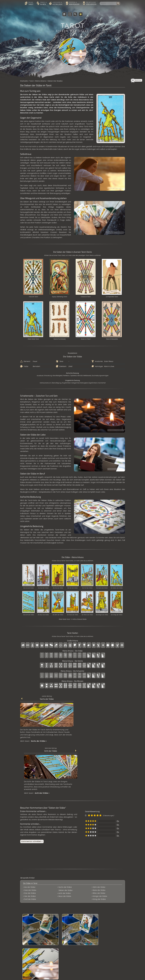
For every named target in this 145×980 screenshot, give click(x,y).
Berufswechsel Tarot (84, 924)
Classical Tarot (86, 297)
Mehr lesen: (33, 740)
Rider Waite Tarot (33, 339)
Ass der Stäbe (30, 834)
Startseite (24, 81)
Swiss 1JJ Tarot (86, 339)
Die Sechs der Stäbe (102, 588)
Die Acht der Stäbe (28, 615)
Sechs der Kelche (82, 951)
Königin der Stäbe (100, 840)
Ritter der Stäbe (99, 837)
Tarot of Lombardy (59, 339)
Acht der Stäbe (98, 699)
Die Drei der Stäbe (58, 588)
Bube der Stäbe (99, 834)
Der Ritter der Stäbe (87, 615)
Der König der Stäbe (117, 615)
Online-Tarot (81, 955)
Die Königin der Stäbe (102, 615)
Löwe (112, 366)
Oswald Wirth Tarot (83, 917)
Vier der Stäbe (30, 843)
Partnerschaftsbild (83, 932)
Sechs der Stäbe (45, 699)
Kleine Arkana (41, 81)
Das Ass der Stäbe (28, 588)
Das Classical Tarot (83, 920)
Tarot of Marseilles (112, 339)
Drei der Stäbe (30, 840)
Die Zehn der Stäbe (58, 615)
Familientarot (81, 944)
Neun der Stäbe (65, 843)
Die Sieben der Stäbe (117, 588)
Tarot (31, 81)
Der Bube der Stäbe (72, 615)
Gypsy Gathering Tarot (59, 297)
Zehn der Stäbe (65, 846)
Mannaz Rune (81, 928)
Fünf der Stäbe (30, 846)
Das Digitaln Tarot (83, 940)
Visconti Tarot (33, 297)
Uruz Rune (79, 948)
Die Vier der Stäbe (72, 588)
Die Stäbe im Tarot (30, 830)
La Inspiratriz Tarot (112, 297)
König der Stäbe (99, 843)
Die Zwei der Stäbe (43, 588)
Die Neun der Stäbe (43, 615)
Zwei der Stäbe (30, 837)
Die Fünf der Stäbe (87, 588)
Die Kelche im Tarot (83, 913)
